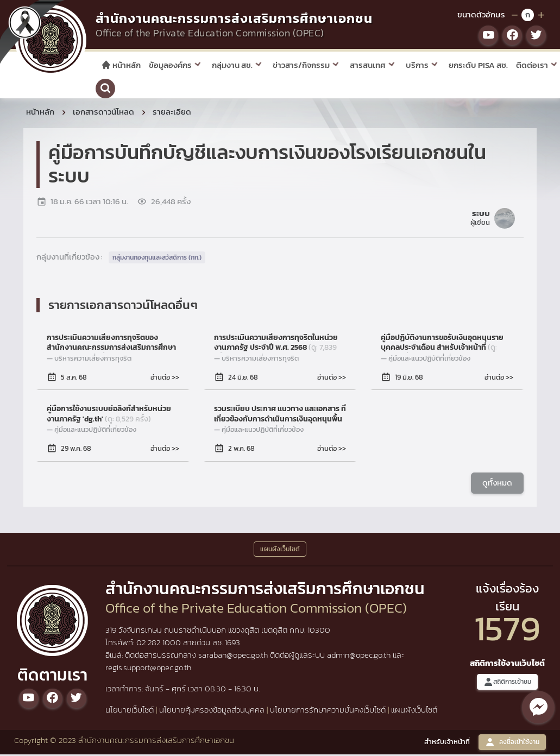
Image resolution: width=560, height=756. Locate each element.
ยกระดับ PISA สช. (478, 65)
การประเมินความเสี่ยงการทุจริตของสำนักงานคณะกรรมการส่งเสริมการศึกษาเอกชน (111, 344)
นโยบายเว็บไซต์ (130, 711)
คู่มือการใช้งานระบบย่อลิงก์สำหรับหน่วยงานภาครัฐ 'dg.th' (109, 416)
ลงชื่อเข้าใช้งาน (512, 744)
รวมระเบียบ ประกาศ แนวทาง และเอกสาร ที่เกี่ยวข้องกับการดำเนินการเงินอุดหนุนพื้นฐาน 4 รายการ (280, 416)
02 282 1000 (160, 644)
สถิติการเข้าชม (507, 683)
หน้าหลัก (121, 65)
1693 (232, 644)
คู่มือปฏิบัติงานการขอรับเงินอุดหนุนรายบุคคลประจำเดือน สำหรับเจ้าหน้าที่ (442, 344)
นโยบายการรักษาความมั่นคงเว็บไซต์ (328, 711)
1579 (507, 630)
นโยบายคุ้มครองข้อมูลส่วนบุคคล (212, 711)
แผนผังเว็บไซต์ (414, 711)
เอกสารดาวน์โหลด (103, 113)
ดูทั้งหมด (497, 484)
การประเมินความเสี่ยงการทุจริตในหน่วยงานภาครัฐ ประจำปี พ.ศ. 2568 (276, 344)
